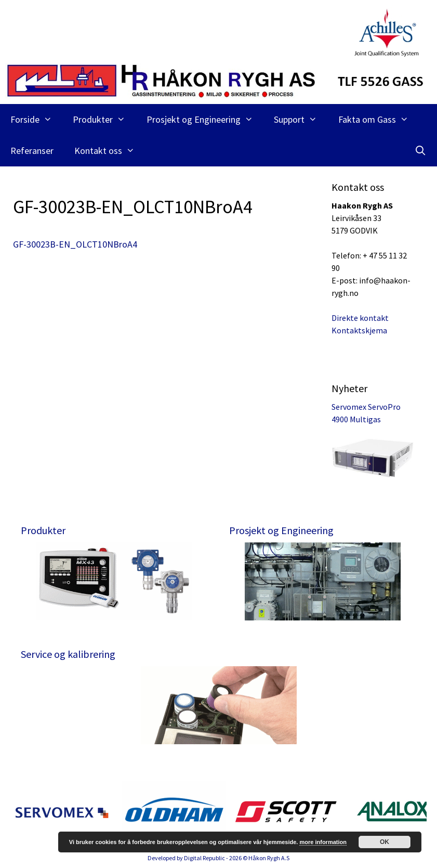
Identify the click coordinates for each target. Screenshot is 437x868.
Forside (36, 120)
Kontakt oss (110, 151)
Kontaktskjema (359, 330)
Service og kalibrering (68, 654)
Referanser (32, 151)
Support (301, 120)
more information (323, 842)
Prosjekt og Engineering (205, 120)
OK (385, 842)
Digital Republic (204, 858)
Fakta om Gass (379, 120)
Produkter (104, 120)
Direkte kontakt (360, 318)
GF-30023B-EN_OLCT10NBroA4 (75, 244)
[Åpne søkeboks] (421, 151)
